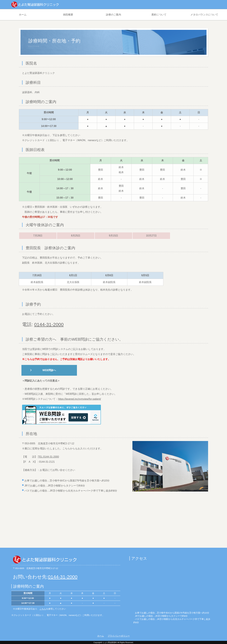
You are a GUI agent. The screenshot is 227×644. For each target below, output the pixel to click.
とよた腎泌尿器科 (110, 642)
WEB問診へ (49, 370)
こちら (43, 609)
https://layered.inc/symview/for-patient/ (79, 399)
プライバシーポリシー (119, 636)
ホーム (23, 15)
